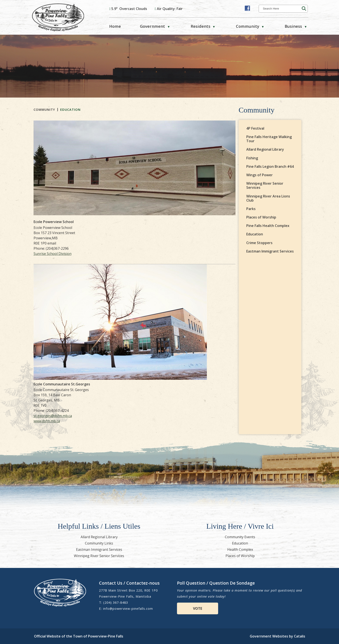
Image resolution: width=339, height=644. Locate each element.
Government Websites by (277, 636)
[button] (304, 9)
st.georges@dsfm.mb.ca (122, 416)
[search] (282, 9)
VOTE (198, 608)
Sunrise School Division (122, 254)
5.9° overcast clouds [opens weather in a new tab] (129, 9)
